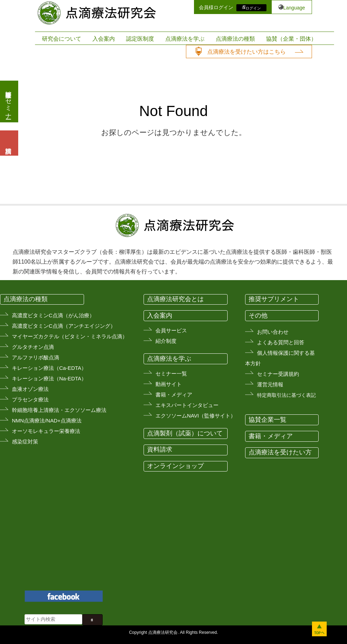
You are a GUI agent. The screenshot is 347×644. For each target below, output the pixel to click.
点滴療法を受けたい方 (280, 452)
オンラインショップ (175, 466)
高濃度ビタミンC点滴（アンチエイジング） (64, 326)
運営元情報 (270, 384)
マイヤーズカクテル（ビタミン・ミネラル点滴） (70, 336)
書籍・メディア (174, 395)
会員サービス (171, 330)
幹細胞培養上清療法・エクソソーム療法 (59, 410)
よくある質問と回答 (281, 342)
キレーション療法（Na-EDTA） (49, 378)
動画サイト (169, 384)
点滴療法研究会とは (175, 299)
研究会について (62, 39)
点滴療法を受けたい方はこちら (247, 52)
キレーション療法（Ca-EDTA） (49, 368)
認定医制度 (140, 39)
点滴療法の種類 (235, 39)
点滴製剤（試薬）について (185, 433)
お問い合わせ (273, 332)
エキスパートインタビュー (187, 405)
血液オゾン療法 (30, 389)
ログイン (253, 8)
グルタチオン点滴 (33, 347)
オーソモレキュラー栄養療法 (46, 431)
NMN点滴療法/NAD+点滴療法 (47, 421)
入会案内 (104, 39)
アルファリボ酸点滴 (36, 357)
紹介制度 (166, 341)
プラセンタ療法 (30, 399)
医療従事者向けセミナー (8, 101)
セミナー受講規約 (278, 374)
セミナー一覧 (171, 374)
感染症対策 (25, 442)
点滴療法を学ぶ (185, 39)
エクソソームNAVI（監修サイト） (196, 416)
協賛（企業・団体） (291, 39)
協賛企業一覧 (268, 420)
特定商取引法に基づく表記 (286, 395)
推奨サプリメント (274, 299)
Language (294, 8)
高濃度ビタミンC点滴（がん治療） (53, 315)
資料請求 (160, 449)
